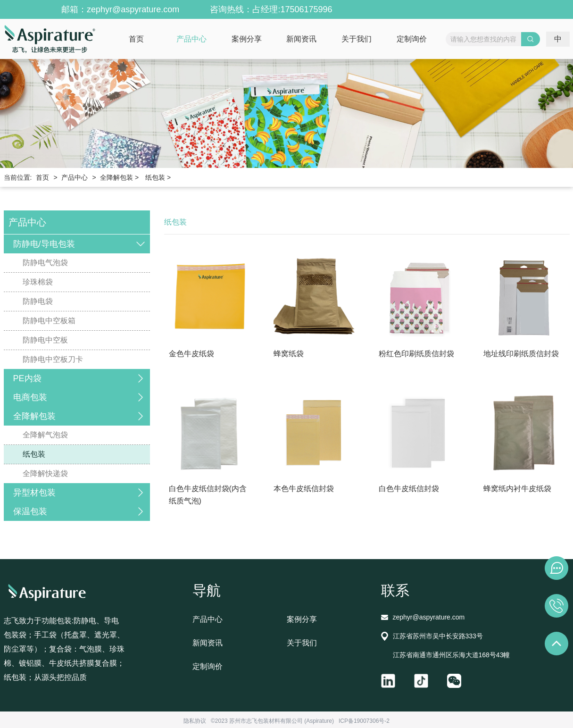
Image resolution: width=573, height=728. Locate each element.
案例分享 (247, 39)
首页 (136, 39)
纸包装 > (158, 177)
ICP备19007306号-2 (364, 721)
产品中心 (191, 39)
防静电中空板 (45, 340)
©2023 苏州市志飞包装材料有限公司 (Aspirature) (272, 721)
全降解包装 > (119, 177)
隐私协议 (195, 721)
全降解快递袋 (45, 473)
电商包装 (30, 397)
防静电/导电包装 (44, 244)
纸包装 (34, 454)
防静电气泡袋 (45, 263)
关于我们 (357, 39)
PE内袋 (27, 378)
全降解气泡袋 (45, 435)
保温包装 (30, 511)
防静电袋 (38, 301)
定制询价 (412, 39)
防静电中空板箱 (49, 321)
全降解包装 (34, 416)
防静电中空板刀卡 (53, 359)
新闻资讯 (301, 39)
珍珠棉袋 (38, 282)
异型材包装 (34, 493)
